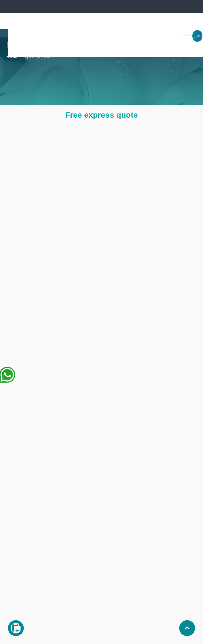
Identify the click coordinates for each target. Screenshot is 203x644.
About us (165, 35)
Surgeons (117, 35)
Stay (149, 35)
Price (183, 35)
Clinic (135, 35)
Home (73, 35)
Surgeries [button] (93, 35)
